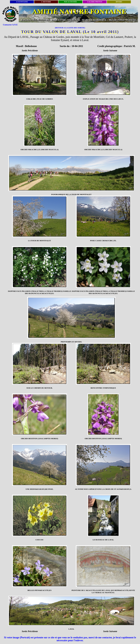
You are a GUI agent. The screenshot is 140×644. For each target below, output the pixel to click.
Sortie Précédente (30, 51)
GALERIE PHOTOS (95, 2)
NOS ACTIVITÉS (70, 2)
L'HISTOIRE (46, 2)
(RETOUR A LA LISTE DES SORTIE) (70, 28)
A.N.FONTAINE (22, 2)
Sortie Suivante (110, 51)
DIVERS (119, 2)
